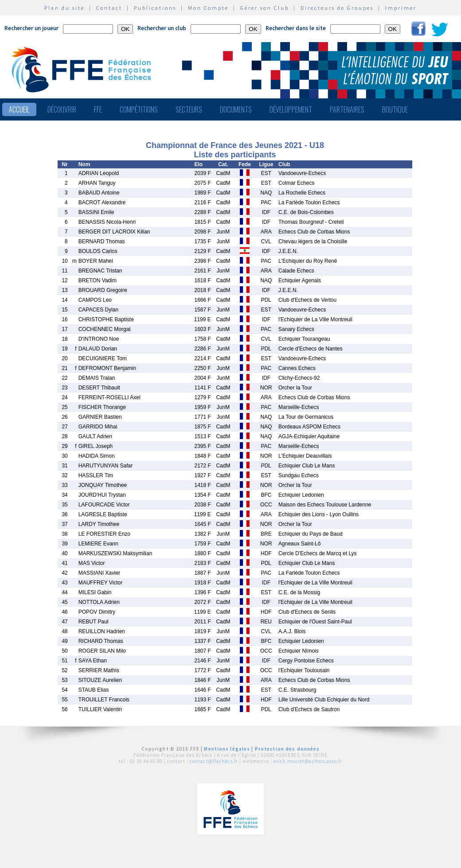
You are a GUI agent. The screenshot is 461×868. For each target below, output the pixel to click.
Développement (291, 109)
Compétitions (139, 109)
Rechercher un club (162, 28)
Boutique (395, 109)
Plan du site (64, 8)
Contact (109, 8)
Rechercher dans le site (296, 28)
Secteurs (189, 109)
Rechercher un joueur (31, 28)
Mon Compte (208, 8)
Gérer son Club (265, 8)
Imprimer (401, 8)
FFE (98, 109)
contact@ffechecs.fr (214, 761)
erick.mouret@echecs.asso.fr (308, 761)
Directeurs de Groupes (337, 8)
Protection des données (287, 749)
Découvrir (62, 109)
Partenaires (347, 109)
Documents (236, 109)
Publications (155, 8)
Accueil (19, 109)
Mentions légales (227, 749)
